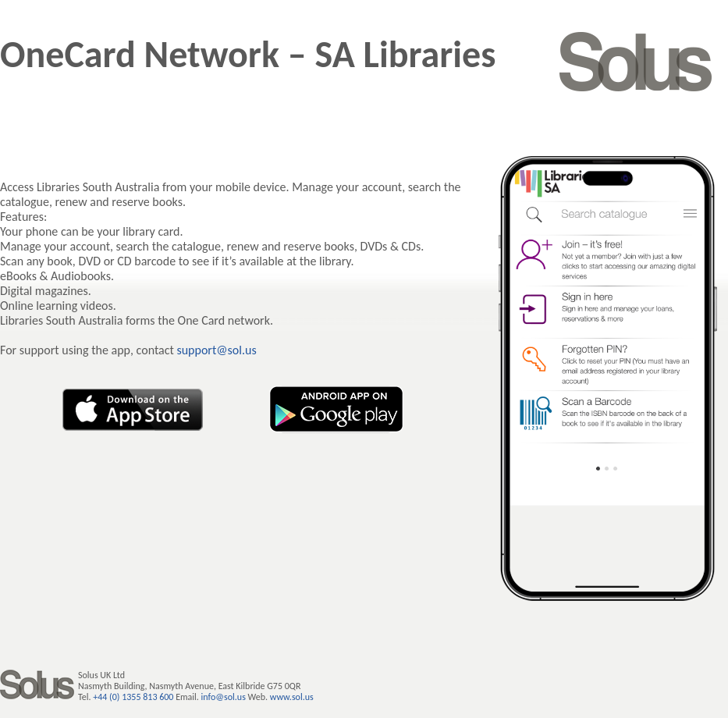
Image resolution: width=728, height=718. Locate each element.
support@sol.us (216, 350)
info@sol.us (224, 697)
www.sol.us (292, 697)
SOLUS (636, 62)
